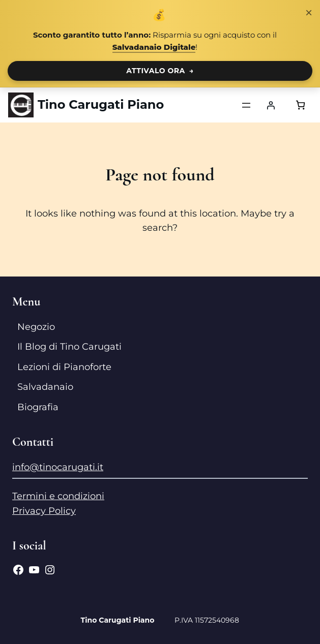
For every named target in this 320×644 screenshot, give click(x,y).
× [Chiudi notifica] (309, 12)
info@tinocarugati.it (58, 467)
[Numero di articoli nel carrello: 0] (300, 105)
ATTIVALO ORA (160, 71)
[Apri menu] (246, 105)
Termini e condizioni (58, 496)
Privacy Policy (44, 511)
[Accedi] (271, 105)
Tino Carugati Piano (101, 104)
